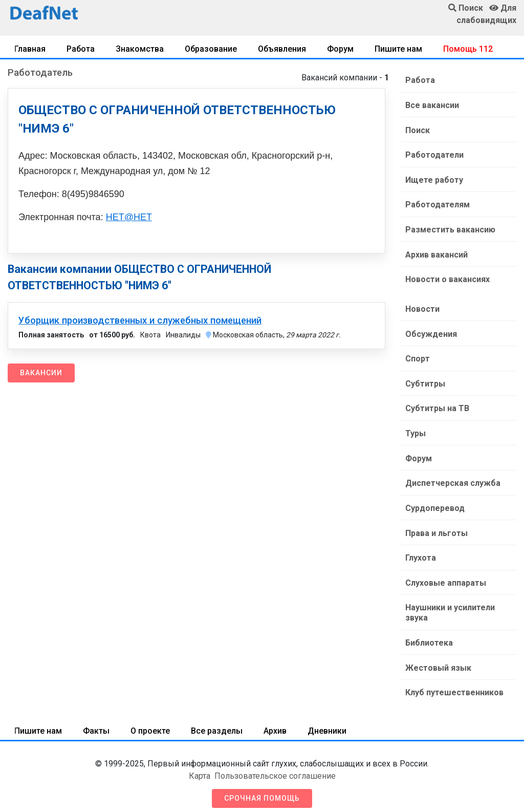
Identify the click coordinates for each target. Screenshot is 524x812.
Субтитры (425, 380)
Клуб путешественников (454, 685)
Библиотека (429, 636)
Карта (200, 768)
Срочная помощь (262, 790)
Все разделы (217, 723)
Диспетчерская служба (452, 478)
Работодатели (434, 154)
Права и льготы (436, 527)
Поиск (417, 129)
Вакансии (41, 373)
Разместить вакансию (450, 228)
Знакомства (140, 49)
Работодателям (437, 203)
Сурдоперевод (434, 503)
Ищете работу (434, 178)
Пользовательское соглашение (275, 768)
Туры (415, 429)
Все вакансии (432, 105)
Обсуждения (431, 330)
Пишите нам (398, 49)
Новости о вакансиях (447, 277)
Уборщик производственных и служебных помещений (140, 320)
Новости (422, 306)
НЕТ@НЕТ (129, 217)
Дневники (327, 723)
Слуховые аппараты (445, 576)
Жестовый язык (438, 660)
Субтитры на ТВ (437, 404)
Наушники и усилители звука (450, 606)
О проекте (150, 723)
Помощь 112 (468, 49)
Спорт (417, 355)
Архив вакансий (436, 252)
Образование (211, 49)
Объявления (282, 49)
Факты (96, 723)
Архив (275, 723)
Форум (340, 49)
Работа (81, 49)
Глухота (420, 552)
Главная (30, 49)
